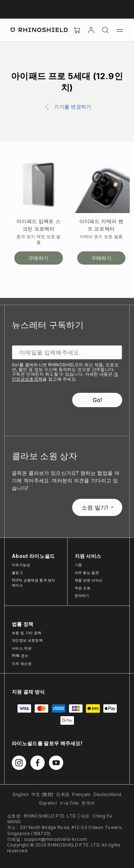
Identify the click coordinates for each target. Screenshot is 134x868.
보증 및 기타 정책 (26, 633)
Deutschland (108, 794)
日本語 (63, 794)
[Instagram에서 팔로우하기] (19, 763)
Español (48, 803)
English (21, 794)
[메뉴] (120, 30)
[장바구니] (77, 30)
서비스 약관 (22, 648)
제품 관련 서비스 (89, 580)
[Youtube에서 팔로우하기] (56, 763)
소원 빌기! (97, 507)
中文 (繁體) (42, 794)
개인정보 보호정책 (27, 640)
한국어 (88, 803)
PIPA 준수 (20, 656)
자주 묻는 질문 (87, 573)
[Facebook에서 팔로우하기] (38, 763)
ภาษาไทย (69, 803)
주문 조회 (83, 588)
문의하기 (82, 595)
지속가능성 (21, 565)
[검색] (105, 30)
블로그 (17, 573)
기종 (78, 565)
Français (81, 794)
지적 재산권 (22, 664)
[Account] (91, 30)
